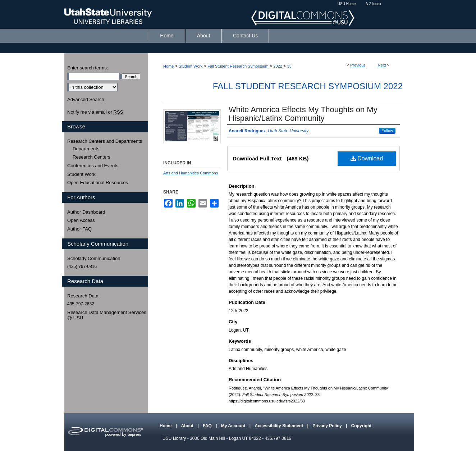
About (188, 426)
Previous (358, 65)
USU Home (347, 4)
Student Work (191, 66)
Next (382, 65)
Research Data (83, 296)
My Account (234, 426)
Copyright (361, 426)
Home (168, 66)
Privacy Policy (328, 426)
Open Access (81, 220)
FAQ (208, 426)
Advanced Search (86, 99)
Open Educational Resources (98, 183)
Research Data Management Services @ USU (107, 315)
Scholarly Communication (94, 258)
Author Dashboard (86, 212)
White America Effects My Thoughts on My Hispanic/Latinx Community (303, 114)
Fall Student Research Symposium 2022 (308, 86)
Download (367, 158)
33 (289, 66)
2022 (278, 66)
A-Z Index (373, 4)
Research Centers (91, 157)
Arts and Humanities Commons (191, 173)
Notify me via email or (95, 112)
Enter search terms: (88, 68)
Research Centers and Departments (105, 141)
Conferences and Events (93, 166)
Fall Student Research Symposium (238, 66)
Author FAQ (79, 229)
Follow (387, 131)
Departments (86, 149)
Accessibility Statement (279, 426)
